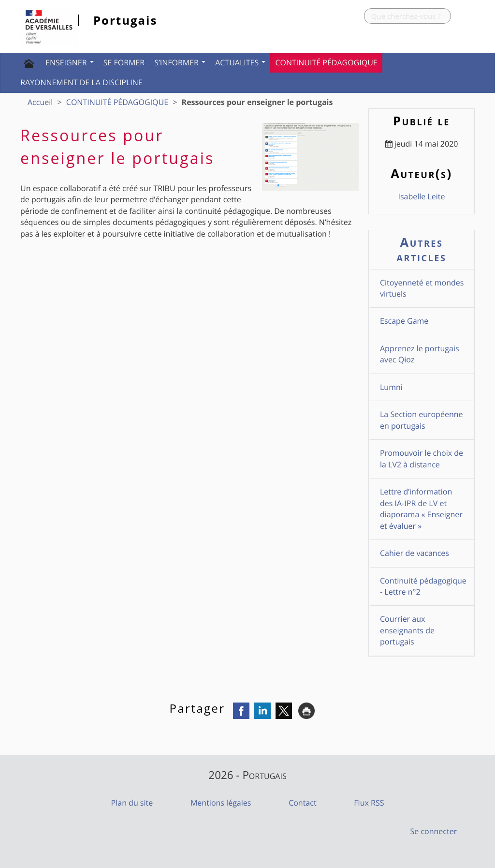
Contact (302, 803)
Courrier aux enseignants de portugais (407, 630)
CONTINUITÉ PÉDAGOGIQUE (326, 62)
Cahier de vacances (415, 553)
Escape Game (404, 321)
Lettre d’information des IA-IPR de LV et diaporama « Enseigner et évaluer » (421, 509)
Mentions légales (221, 803)
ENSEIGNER (70, 62)
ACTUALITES (240, 62)
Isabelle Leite (421, 196)
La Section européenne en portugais (421, 420)
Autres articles (422, 249)
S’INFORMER (180, 62)
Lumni (391, 387)
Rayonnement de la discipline (81, 82)
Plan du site (132, 803)
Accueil (40, 102)
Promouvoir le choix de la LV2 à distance (422, 458)
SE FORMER (124, 62)
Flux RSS (369, 803)
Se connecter (434, 831)
